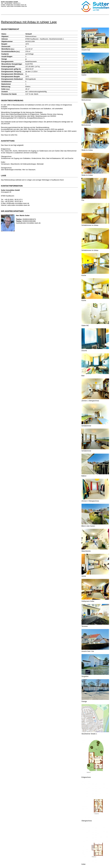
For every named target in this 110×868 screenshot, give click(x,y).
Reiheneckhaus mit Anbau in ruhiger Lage (29, 22)
